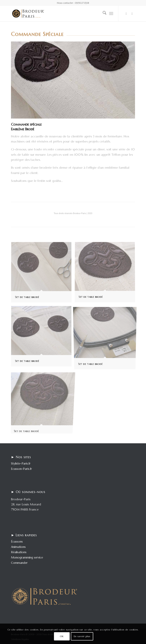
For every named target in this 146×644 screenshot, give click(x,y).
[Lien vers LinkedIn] (126, 14)
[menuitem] (103, 14)
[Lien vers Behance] (132, 14)
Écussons (17, 541)
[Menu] (111, 14)
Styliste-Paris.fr (21, 463)
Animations (18, 547)
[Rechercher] (103, 14)
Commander (19, 563)
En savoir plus (82, 636)
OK (62, 636)
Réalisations (19, 552)
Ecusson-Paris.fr (21, 469)
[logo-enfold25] (61, 14)
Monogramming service (27, 557)
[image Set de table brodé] (43, 274)
